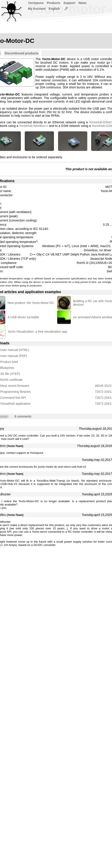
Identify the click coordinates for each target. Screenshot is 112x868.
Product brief (9, 362)
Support (69, 3)
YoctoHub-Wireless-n (34, 126)
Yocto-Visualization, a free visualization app (37, 332)
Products (54, 3)
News (83, 3)
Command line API (13, 398)
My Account (37, 9)
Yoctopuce (36, 3)
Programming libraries (15, 392)
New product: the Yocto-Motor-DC (31, 303)
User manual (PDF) (14, 356)
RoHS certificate (11, 380)
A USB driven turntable (23, 317)
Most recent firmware (15, 386)
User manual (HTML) (15, 350)
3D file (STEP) (10, 374)
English (54, 9)
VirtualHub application (15, 404)
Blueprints (7, 368)
